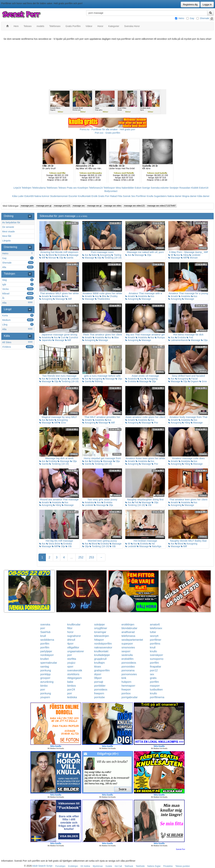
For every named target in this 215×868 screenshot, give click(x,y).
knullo (154, 651)
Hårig (185, 255)
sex (152, 674)
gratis (153, 678)
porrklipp (45, 674)
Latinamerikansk (178, 340)
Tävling (116, 255)
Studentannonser (59, 196)
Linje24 (17, 188)
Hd (152, 544)
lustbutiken (156, 690)
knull (43, 636)
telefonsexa (128, 636)
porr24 (71, 690)
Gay (192, 18)
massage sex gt (94, 206)
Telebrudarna (39, 188)
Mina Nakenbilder (125, 188)
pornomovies (129, 674)
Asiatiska (56, 296)
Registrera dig (190, 5)
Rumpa (160, 337)
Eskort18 (204, 188)
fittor (70, 628)
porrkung (46, 670)
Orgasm (193, 381)
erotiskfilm (127, 659)
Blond (50, 255)
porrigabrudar (130, 697)
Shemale (205, 18)
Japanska (46, 340)
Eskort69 (29, 196)
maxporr (155, 686)
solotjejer (99, 625)
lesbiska (72, 697)
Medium (18, 320)
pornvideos (101, 690)
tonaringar (100, 632)
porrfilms (155, 644)
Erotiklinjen (73, 866)
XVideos (18, 347)
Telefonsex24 (96, 188)
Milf (42, 258)
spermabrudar (49, 663)
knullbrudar (74, 625)
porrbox (126, 693)
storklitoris (73, 674)
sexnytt (154, 636)
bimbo (44, 686)
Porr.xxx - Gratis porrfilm (108, 133)
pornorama (128, 670)
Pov (155, 423)
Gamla (69, 258)
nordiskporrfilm (103, 644)
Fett (190, 337)
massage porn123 (62, 206)
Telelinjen (27, 188)
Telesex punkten (183, 866)
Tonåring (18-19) (112, 258)
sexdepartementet (132, 640)
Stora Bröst (53, 544)
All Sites (18, 342)
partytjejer (46, 651)
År (18, 298)
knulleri (45, 659)
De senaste (8, 227)
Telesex (62, 188)
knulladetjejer (102, 655)
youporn (45, 697)
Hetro (181, 18)
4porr (70, 644)
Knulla (150, 196)
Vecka (18, 289)
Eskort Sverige (142, 188)
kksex (98, 667)
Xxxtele (109, 866)
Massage (73, 255)
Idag (18, 280)
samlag (45, 667)
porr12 (154, 670)
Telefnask (129, 866)
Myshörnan (98, 866)
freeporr (126, 690)
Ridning (97, 381)
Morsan (51, 258)
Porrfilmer (141, 196)
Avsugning (104, 255)
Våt (149, 505)
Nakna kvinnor (42, 196)
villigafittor (73, 647)
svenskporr (157, 655)
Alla (18, 267)
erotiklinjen (128, 625)
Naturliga (155, 546)
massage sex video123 (134, 206)
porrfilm (45, 644)
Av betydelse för (11, 222)
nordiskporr (47, 655)
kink (124, 678)
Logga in (207, 5)
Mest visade (8, 232)
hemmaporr (128, 686)
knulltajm (99, 663)
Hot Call (118, 866)
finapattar (156, 667)
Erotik (94, 196)
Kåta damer (203, 196)
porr (43, 628)
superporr (127, 644)
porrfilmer (156, 640)
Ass (42, 255)
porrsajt (99, 682)
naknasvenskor (103, 647)
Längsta (6, 241)
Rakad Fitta (116, 196)
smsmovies (128, 647)
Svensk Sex (129, 196)
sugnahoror (74, 636)
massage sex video (113, 206)
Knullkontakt (84, 196)
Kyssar (62, 379)
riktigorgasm (74, 678)
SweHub (45, 632)
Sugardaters (160, 196)
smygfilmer (101, 628)
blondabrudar (129, 628)
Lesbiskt (195, 255)
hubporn (126, 682)
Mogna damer (189, 196)
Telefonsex (52, 188)
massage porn (27, 206)
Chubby (112, 296)
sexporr (126, 651)
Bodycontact (111, 191)
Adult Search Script (42, 866)
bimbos (72, 686)
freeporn (99, 693)
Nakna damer (175, 196)
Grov (203, 381)
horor (70, 632)
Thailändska (102, 299)
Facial (193, 379)
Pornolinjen (60, 866)
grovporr (45, 678)
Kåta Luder (18, 196)
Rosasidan (185, 188)
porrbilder (100, 686)
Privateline (168, 866)
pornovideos (129, 663)
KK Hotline (85, 866)
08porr (98, 678)
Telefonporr (109, 188)
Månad (18, 293)
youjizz (71, 663)
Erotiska (60, 255)
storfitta (72, 659)
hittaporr (99, 640)
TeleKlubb (140, 866)
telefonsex (156, 628)
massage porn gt (44, 206)
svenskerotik (75, 670)
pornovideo (128, 667)
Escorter (73, 196)
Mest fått (7, 236)
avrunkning (47, 682)
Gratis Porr (104, 196)
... (71, 557)
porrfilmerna (157, 697)
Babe (93, 255)
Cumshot (72, 337)
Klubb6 (195, 188)
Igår (18, 284)
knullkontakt (101, 651)
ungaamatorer (76, 651)
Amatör (44, 296)
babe (70, 682)
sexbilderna (47, 640)
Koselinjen (83, 188)
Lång (18, 324)
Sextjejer (174, 188)
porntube (99, 697)
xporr (70, 667)
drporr (98, 674)
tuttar (153, 632)
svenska (45, 625)
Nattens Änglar (154, 866)
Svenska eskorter (160, 188)
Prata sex (72, 188)
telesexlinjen (101, 636)
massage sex (79, 206)
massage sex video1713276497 (162, 206)
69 (171, 255)
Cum (62, 337)
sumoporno (157, 659)
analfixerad (128, 632)
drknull (71, 640)
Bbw (103, 296)
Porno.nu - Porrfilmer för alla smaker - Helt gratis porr (107, 129)
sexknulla (127, 655)
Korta (18, 315)
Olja (60, 258)
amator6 (155, 625)
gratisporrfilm (102, 670)
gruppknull (100, 659)
